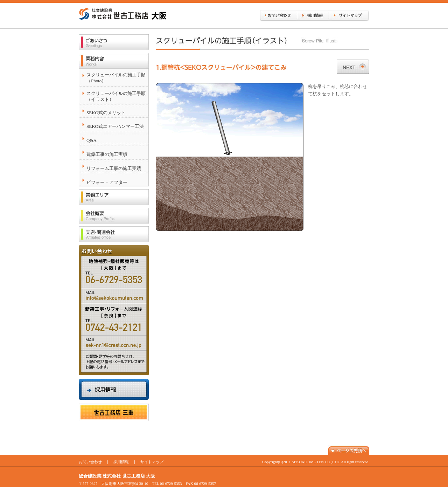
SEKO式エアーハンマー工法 (115, 126)
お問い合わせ (90, 462)
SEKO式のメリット (106, 113)
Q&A (92, 140)
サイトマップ (152, 462)
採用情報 (121, 462)
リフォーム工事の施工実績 (114, 168)
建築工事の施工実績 (107, 154)
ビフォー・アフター (107, 182)
